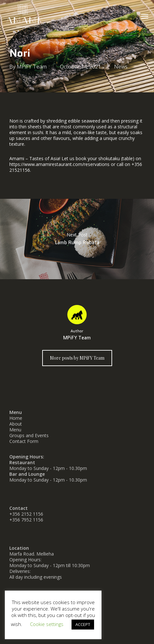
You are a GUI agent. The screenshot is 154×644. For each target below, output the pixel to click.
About (16, 424)
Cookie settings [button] (47, 624)
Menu (15, 430)
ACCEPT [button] (83, 624)
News (121, 67)
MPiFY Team (32, 67)
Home (16, 418)
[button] (145, 16)
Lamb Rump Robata (77, 239)
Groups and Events (29, 435)
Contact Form (24, 441)
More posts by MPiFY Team (77, 358)
